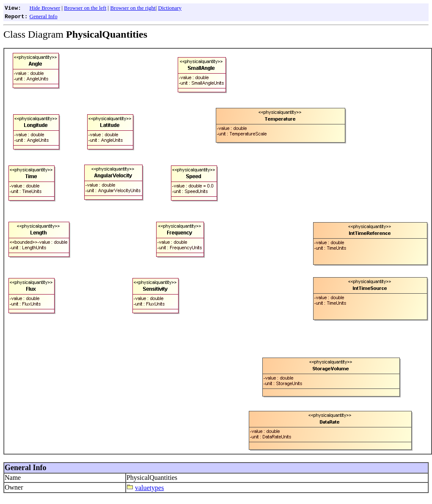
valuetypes (149, 488)
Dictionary (170, 8)
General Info (44, 16)
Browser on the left (85, 8)
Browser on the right (133, 8)
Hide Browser (45, 8)
